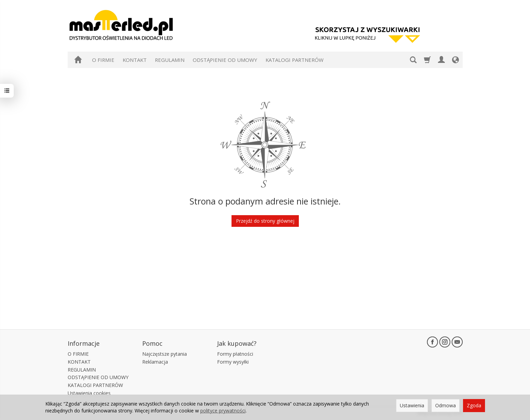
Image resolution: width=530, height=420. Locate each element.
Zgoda (474, 405)
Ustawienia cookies (89, 393)
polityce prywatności (223, 411)
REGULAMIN (170, 60)
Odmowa (446, 405)
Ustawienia (412, 405)
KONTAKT (135, 60)
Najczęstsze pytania (165, 354)
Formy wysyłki (233, 362)
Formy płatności (235, 354)
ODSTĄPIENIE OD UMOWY (225, 60)
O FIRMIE (103, 60)
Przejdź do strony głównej (265, 221)
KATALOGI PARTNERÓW (295, 60)
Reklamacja (155, 362)
